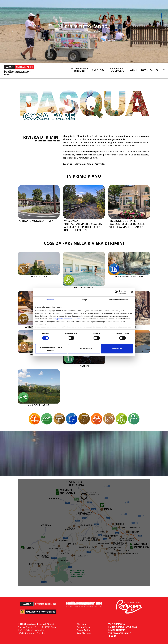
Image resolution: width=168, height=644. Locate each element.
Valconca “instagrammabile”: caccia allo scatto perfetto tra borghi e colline (83, 225)
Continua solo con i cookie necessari (51, 349)
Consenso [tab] (50, 299)
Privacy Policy (83, 627)
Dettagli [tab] (84, 299)
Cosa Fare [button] (98, 70)
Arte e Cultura (39, 276)
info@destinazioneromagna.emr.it (68, 319)
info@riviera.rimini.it (34, 630)
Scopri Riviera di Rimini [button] (79, 70)
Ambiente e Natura (39, 405)
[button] (13, 31)
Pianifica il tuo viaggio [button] (117, 70)
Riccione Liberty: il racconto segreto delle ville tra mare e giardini (127, 224)
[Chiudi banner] (132, 292)
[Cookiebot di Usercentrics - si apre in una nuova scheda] (116, 292)
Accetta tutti (117, 349)
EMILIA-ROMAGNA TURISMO (123, 627)
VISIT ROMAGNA (117, 624)
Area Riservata (84, 633)
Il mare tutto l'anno (84, 26)
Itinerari (84, 366)
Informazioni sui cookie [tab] (118, 299)
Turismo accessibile (120, 633)
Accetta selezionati (84, 349)
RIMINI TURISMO (117, 630)
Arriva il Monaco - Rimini (37, 221)
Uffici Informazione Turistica (31, 633)
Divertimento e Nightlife (129, 276)
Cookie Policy (83, 630)
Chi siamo (82, 624)
